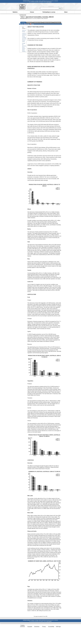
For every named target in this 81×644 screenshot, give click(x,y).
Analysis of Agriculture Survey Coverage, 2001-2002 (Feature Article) (24, 38)
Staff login (58, 627)
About (66, 12)
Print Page (27, 24)
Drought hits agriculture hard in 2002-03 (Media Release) (24, 47)
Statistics (15, 12)
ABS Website (49, 2)
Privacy (44, 627)
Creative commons (22, 626)
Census (32, 12)
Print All (32, 24)
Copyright (30, 627)
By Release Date (23, 15)
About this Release (24, 31)
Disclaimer (37, 627)
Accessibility (51, 627)
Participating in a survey (49, 12)
